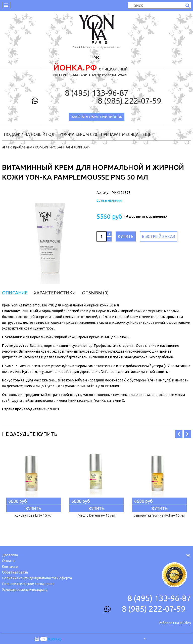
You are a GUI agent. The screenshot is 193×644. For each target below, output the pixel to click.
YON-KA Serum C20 (78, 134)
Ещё (148, 134)
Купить (126, 236)
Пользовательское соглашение (28, 584)
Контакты (10, 567)
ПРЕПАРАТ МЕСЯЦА (120, 134)
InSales (185, 623)
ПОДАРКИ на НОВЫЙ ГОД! (30, 134)
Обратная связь (15, 572)
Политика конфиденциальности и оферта (37, 578)
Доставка (10, 555)
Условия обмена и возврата (25, 590)
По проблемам (20, 147)
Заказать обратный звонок (97, 117)
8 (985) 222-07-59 (130, 101)
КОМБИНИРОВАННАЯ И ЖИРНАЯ (61, 147)
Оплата (8, 561)
